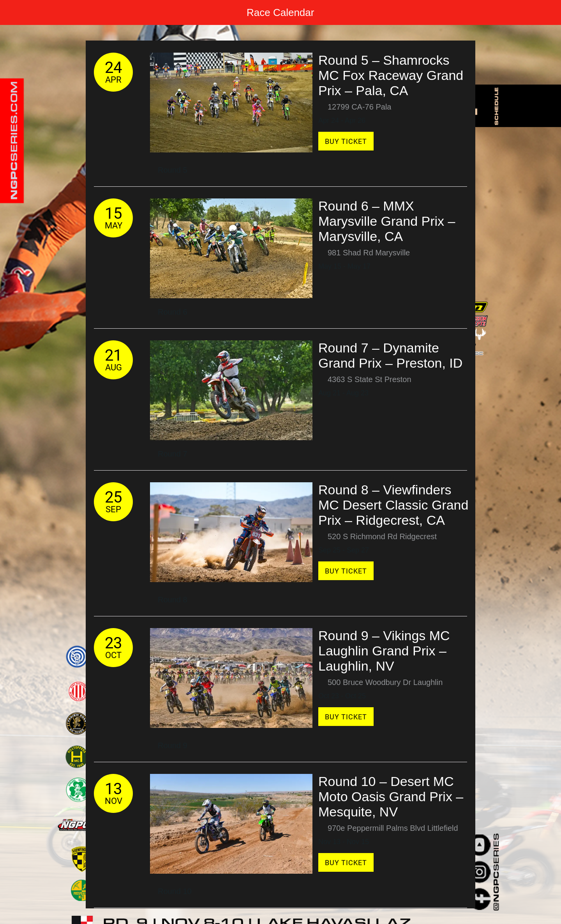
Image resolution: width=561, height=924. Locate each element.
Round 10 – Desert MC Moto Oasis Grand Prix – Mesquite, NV (391, 797)
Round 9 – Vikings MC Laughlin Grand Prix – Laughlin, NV (384, 651)
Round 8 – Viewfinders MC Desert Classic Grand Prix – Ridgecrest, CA (393, 505)
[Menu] (16, 12)
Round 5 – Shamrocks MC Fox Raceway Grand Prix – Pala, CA (391, 75)
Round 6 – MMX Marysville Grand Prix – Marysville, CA (387, 221)
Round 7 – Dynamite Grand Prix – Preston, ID (390, 355)
